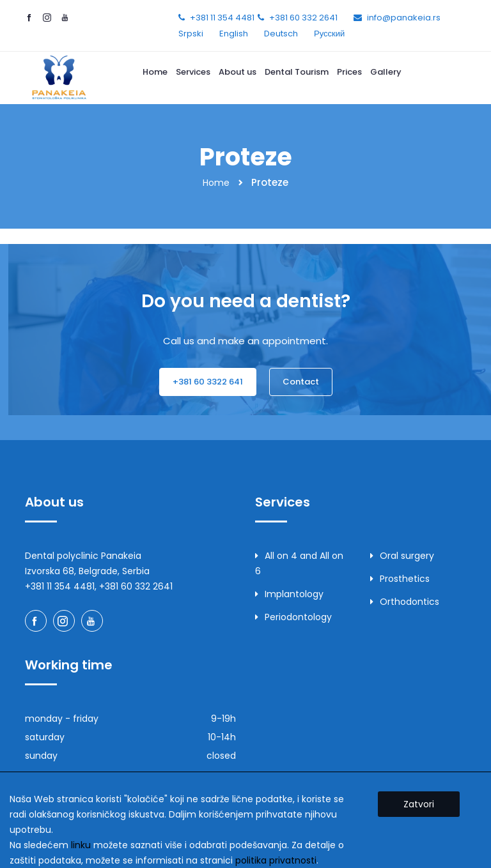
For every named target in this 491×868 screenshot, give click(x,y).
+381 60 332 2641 (303, 18)
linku (81, 845)
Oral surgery (402, 556)
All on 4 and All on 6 (299, 563)
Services (193, 72)
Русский (329, 34)
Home (155, 72)
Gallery (386, 72)
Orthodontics (405, 602)
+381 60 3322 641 (208, 382)
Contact (301, 382)
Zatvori (419, 804)
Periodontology (293, 617)
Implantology (289, 594)
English (234, 34)
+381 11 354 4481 (222, 18)
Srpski (191, 34)
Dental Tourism (297, 72)
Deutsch (281, 34)
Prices (349, 72)
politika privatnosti (276, 860)
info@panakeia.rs (404, 18)
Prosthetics (400, 579)
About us (238, 72)
